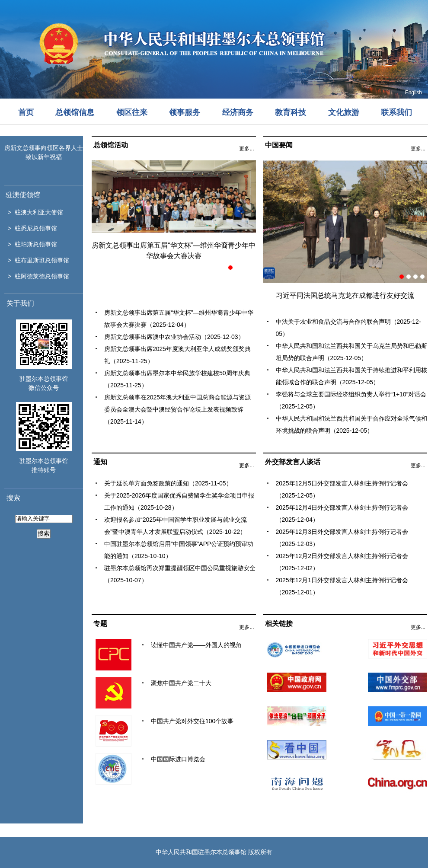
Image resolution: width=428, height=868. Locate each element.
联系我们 (396, 112)
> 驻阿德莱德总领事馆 (38, 276)
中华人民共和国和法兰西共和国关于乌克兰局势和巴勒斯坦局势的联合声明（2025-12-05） (351, 352)
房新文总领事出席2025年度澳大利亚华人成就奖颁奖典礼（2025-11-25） (177, 355)
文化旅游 (344, 112)
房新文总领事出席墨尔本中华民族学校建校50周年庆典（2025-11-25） (177, 379)
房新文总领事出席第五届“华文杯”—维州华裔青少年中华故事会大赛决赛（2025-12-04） (179, 319)
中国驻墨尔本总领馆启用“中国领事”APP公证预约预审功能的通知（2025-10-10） (179, 550)
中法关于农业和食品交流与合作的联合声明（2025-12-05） (348, 328)
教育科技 (291, 112)
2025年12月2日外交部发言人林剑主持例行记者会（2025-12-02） (342, 562)
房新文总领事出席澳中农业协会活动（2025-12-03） (174, 337)
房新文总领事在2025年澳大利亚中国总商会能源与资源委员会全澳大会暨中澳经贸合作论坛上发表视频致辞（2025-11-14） (177, 409)
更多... (246, 149)
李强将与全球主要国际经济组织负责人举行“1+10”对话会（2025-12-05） (351, 400)
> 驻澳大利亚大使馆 (35, 212)
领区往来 (132, 112)
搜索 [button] (44, 533)
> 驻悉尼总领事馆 (32, 228)
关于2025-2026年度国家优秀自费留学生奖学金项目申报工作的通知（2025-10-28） (179, 501)
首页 (26, 112)
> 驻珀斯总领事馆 (32, 244)
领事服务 (185, 112)
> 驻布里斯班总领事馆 (38, 260)
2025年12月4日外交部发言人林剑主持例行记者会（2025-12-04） (342, 514)
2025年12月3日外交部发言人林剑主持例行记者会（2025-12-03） (342, 538)
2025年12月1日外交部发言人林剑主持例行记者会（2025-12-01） (342, 586)
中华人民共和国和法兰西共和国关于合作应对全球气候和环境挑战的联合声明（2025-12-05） (351, 424)
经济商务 (238, 112)
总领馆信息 (75, 112)
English (414, 93)
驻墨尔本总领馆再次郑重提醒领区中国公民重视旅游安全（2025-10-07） (180, 574)
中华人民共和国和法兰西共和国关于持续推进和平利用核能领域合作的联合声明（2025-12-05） (351, 376)
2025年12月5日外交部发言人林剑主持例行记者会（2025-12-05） (342, 489)
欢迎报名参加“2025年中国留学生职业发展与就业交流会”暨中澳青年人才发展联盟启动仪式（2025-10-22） (176, 526)
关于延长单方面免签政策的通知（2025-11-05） (168, 483)
